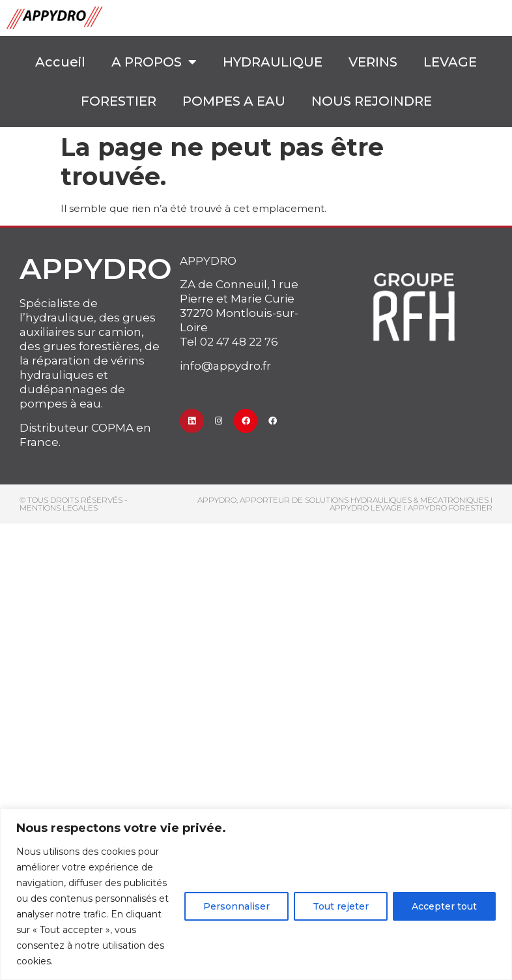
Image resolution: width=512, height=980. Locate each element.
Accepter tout (444, 906)
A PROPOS (154, 62)
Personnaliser (236, 906)
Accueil (60, 62)
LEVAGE (450, 62)
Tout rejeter (341, 906)
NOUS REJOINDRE (372, 101)
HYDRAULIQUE (273, 62)
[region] (256, 894)
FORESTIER (119, 101)
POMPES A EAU (234, 101)
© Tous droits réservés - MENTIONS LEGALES (74, 504)
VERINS (373, 62)
